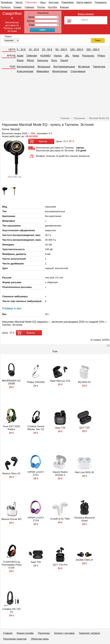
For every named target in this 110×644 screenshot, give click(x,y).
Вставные (84, 67)
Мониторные (60, 71)
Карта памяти (84, 2)
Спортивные (78, 71)
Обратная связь (40, 639)
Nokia (76, 56)
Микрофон (43, 71)
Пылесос (6, 7)
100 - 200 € (77, 50)
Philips (101, 56)
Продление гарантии (15, 639)
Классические (25, 71)
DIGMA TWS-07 (85, 560)
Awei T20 (36, 562)
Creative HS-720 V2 (11, 610)
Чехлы (19, 2)
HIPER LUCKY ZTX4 (36, 519)
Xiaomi (64, 60)
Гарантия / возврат (90, 633)
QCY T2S (85, 428)
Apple (20, 56)
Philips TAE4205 (36, 382)
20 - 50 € (47, 50)
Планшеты (101, 2)
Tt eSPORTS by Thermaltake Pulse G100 (11, 565)
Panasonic (88, 56)
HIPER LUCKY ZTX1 (36, 473)
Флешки (64, 7)
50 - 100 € (61, 50)
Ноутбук (52, 7)
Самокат (30, 7)
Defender (32, 56)
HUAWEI (45, 56)
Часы (43, 2)
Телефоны (7, 2)
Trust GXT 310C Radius (11, 428)
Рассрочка (44, 633)
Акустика (54, 2)
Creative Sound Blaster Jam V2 (36, 428)
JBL (67, 56)
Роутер (41, 7)
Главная (8, 633)
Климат (18, 7)
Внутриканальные (64, 67)
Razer (20, 60)
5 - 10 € (21, 50)
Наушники (31, 2)
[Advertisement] (55, 95)
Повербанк (68, 2)
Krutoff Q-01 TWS (60, 519)
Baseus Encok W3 (11, 519)
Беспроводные (26, 67)
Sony (54, 60)
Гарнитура (99, 67)
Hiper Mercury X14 (60, 381)
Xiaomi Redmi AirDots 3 (60, 473)
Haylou (58, 56)
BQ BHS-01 (84, 382)
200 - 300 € (93, 50)
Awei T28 (60, 428)
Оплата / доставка (64, 633)
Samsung (43, 60)
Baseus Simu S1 (11, 473)
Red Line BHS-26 (85, 472)
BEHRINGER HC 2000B (11, 382)
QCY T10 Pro (60, 565)
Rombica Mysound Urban (84, 519)
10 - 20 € (34, 50)
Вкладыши (44, 67)
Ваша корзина (86, 14)
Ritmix (31, 60)
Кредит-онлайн (25, 633)
